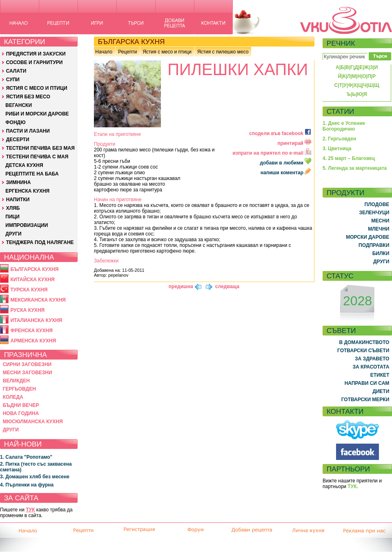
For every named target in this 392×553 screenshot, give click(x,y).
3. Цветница (337, 149)
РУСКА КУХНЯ (27, 310)
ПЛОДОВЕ (377, 204)
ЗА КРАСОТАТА (371, 367)
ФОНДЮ (15, 122)
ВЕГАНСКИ (19, 105)
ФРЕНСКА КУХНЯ (31, 331)
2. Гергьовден (339, 139)
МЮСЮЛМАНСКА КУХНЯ (33, 422)
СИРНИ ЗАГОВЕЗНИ (27, 364)
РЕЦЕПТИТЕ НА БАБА (32, 174)
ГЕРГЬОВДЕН (19, 389)
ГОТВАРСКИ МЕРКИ (365, 400)
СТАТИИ (341, 111)
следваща (227, 286)
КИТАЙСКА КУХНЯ (32, 280)
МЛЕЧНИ (379, 229)
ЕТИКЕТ (380, 375)
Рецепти (127, 52)
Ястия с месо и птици (167, 52)
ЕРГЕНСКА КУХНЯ (27, 191)
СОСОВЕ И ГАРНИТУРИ (35, 62)
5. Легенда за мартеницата (355, 168)
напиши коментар (286, 173)
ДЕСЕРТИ (18, 140)
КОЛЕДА (13, 397)
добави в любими (286, 163)
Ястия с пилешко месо (223, 52)
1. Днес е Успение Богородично (344, 126)
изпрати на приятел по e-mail (272, 153)
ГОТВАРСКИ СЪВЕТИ (363, 351)
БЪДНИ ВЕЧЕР (21, 405)
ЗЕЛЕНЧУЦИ (374, 213)
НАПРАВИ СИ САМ (367, 383)
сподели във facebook (280, 133)
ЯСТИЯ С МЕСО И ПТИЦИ (37, 88)
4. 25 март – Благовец (349, 158)
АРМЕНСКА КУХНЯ (33, 341)
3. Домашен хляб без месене (35, 477)
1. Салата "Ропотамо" (26, 457)
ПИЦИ (12, 217)
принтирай (294, 143)
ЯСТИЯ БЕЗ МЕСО (28, 97)
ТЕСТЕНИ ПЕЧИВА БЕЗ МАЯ (40, 148)
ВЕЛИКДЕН (16, 381)
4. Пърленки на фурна (27, 485)
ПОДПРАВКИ (374, 245)
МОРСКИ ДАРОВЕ (367, 237)
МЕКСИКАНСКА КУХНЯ (38, 300)
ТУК (30, 510)
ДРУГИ (13, 234)
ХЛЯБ (13, 208)
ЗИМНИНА (19, 182)
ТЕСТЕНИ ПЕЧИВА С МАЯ (37, 157)
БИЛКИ (381, 253)
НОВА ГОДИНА (21, 413)
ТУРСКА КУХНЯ (29, 290)
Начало (104, 52)
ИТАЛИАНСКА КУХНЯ (36, 320)
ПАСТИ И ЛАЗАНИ (28, 131)
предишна (181, 286)
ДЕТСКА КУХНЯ (24, 165)
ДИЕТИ (381, 391)
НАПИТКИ (18, 200)
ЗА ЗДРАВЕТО (372, 359)
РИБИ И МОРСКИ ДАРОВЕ (37, 114)
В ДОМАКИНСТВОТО (364, 342)
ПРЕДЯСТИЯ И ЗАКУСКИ (36, 54)
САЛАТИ (16, 71)
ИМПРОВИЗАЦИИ (27, 225)
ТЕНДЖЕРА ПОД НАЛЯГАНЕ (40, 242)
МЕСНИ (380, 221)
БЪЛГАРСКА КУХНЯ (34, 269)
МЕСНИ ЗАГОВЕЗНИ (28, 373)
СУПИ (13, 80)
